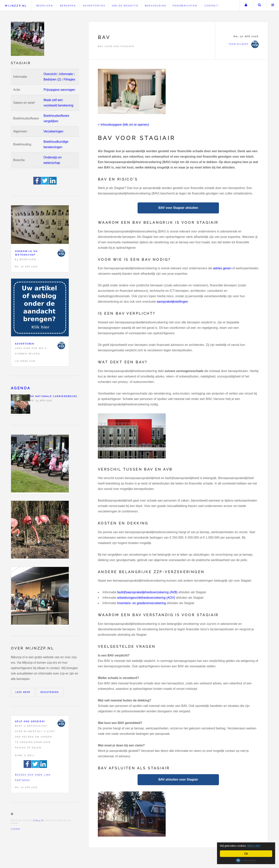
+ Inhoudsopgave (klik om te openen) (123, 125)
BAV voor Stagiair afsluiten (178, 208)
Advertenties (94, 6)
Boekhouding (156, 6)
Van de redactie (125, 6)
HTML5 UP (38, 820)
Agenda (21, 388)
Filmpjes (69, 79)
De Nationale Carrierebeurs (54, 396)
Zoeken (259, 5)
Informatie (66, 74)
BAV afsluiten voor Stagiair (178, 779)
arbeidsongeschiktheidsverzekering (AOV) (146, 598)
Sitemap (15, 829)
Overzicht (50, 74)
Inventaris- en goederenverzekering (142, 603)
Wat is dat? (258, 846)
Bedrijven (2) (52, 79)
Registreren (50, 692)
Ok (246, 854)
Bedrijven (45, 6)
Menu (273, 5)
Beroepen (68, 6)
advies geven (222, 268)
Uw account (246, 5)
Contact (211, 6)
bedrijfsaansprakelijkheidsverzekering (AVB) (147, 592)
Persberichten (185, 6)
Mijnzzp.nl (16, 6)
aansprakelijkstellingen (172, 302)
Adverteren (25, 344)
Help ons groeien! (30, 721)
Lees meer (23, 692)
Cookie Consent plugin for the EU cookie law (246, 860)
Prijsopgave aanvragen (59, 90)
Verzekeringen (53, 131)
